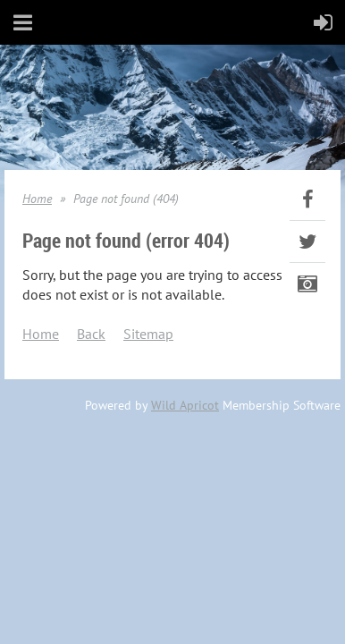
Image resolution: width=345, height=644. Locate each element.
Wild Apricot (185, 405)
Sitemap (148, 334)
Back (91, 334)
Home (37, 199)
